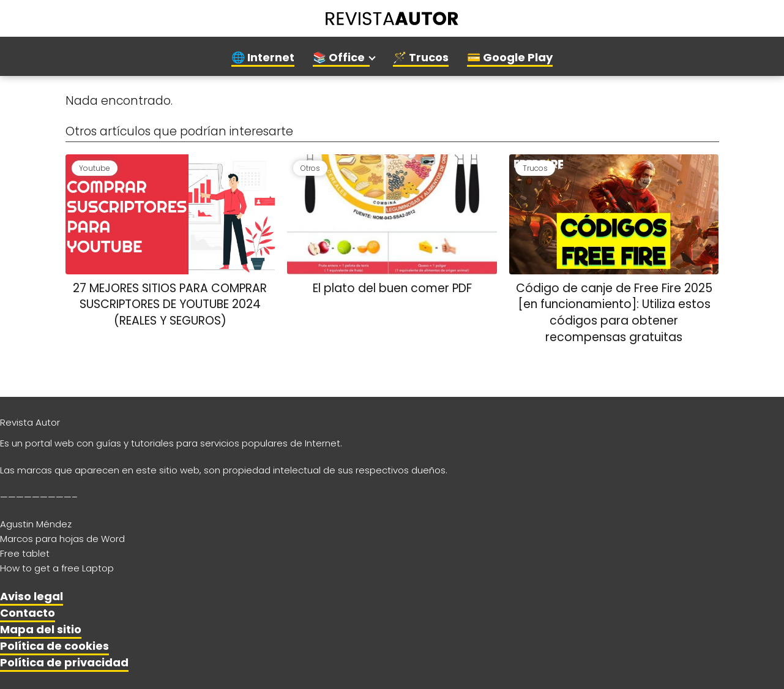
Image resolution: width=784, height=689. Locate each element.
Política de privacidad (64, 662)
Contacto (28, 613)
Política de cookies (54, 646)
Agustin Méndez (36, 524)
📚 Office (339, 57)
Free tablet (25, 553)
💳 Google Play (510, 57)
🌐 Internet (263, 57)
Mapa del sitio (41, 629)
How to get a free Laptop (57, 568)
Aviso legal (32, 596)
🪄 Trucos (421, 57)
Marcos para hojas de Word (62, 539)
